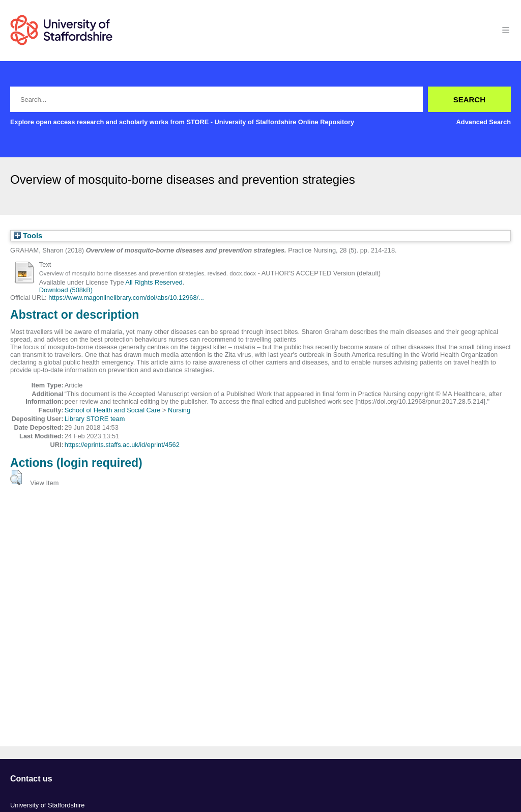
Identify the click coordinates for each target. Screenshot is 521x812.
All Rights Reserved (154, 282)
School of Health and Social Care (113, 410)
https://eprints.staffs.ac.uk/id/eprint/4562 (122, 445)
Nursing (179, 410)
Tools (28, 236)
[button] (16, 478)
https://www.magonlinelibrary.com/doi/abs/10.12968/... (126, 298)
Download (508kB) (66, 290)
